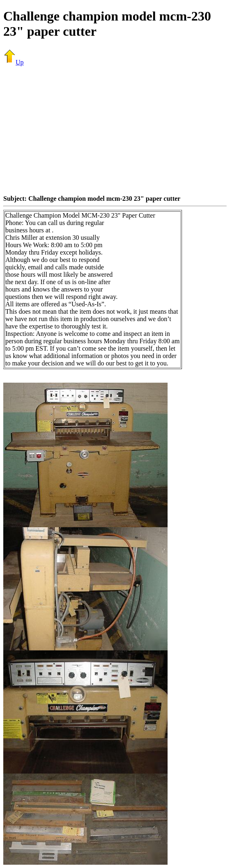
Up (14, 62)
